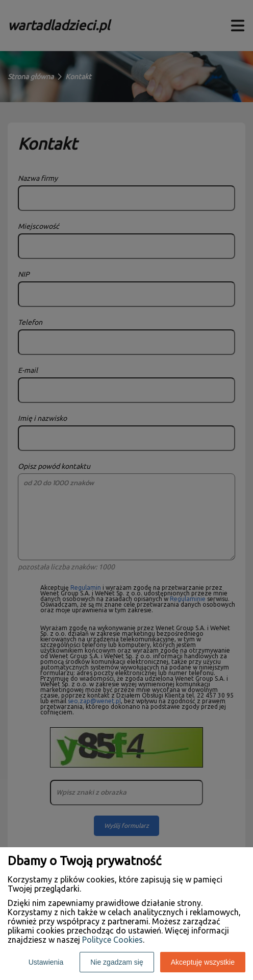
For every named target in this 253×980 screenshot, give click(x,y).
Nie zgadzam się (117, 962)
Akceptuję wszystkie (203, 962)
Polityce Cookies (112, 940)
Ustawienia (46, 962)
